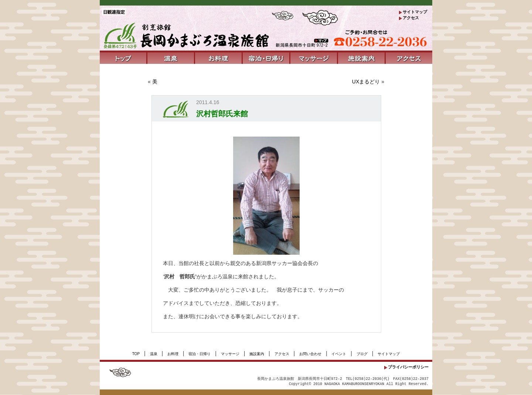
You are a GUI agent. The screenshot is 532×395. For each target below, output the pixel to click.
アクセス (411, 18)
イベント (339, 354)
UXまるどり (366, 82)
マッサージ (230, 354)
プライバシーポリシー (408, 367)
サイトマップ (415, 12)
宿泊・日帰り (199, 354)
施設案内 (257, 354)
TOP (136, 354)
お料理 (173, 354)
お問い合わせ (310, 354)
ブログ (362, 354)
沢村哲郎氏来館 (222, 114)
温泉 (154, 354)
